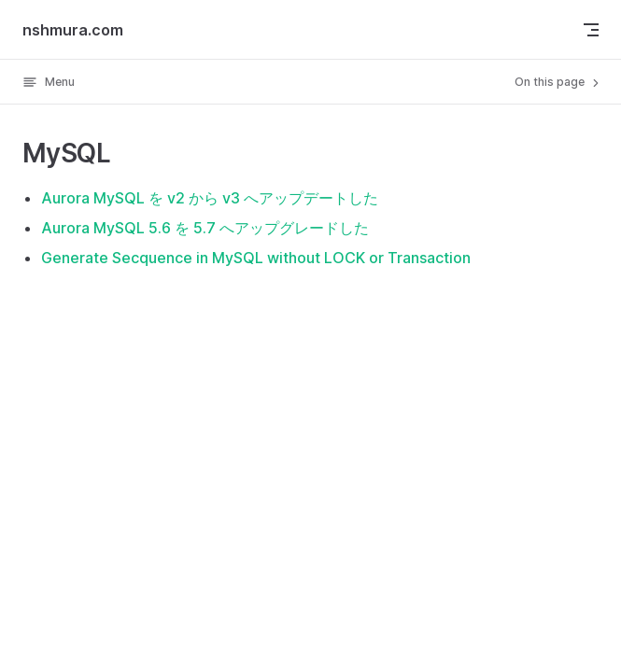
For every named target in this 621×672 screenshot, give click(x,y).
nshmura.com (73, 30)
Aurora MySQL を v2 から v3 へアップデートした (210, 198)
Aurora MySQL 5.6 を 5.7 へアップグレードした (205, 228)
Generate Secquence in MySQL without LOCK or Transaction (256, 258)
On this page (558, 82)
